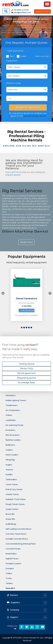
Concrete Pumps (13, 549)
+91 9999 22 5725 (21, 10)
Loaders (9, 450)
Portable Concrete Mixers (17, 539)
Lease (23, 56)
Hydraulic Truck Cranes (16, 499)
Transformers (12, 405)
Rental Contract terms (34, 116)
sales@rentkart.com (22, 13)
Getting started (27, 364)
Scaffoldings (11, 524)
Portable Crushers (13, 564)
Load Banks (11, 420)
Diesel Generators (27, 299)
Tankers (9, 583)
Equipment (12, 61)
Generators (11, 395)
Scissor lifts (10, 519)
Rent (12, 56)
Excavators (10, 430)
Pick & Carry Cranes (14, 489)
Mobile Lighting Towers (16, 400)
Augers (9, 465)
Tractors (9, 470)
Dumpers (10, 568)
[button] (22, 328)
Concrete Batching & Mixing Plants (21, 544)
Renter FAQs (26, 369)
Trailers (9, 573)
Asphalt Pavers (12, 559)
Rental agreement (27, 373)
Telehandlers (11, 480)
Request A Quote (42, 12)
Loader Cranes (12, 509)
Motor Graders (12, 455)
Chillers (9, 415)
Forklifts (9, 475)
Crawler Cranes (12, 494)
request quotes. (13, 175)
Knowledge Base (26, 383)
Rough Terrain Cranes (15, 504)
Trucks (9, 578)
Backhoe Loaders (13, 440)
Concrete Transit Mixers (16, 534)
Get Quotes (27, 310)
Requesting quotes (26, 378)
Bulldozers (10, 445)
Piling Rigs (10, 460)
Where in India (13, 83)
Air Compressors (13, 410)
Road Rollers (11, 554)
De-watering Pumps (14, 425)
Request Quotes (28, 107)
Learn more (31, 35)
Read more (26, 242)
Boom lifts (10, 514)
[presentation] (3, 293)
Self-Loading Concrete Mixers (18, 529)
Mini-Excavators (13, 435)
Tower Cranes (12, 484)
